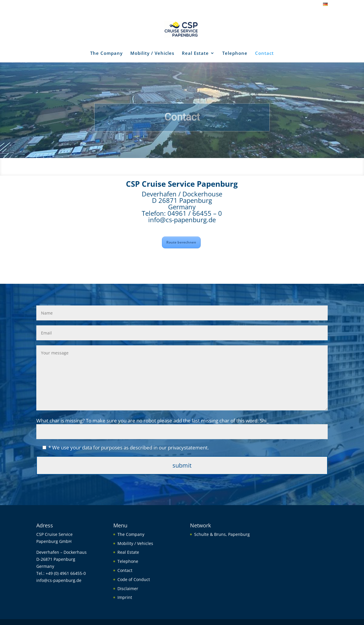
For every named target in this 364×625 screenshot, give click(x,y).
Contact (264, 54)
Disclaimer (128, 589)
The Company (106, 54)
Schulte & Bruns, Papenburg (222, 534)
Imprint (125, 597)
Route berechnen (181, 242)
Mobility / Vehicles (152, 54)
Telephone (235, 54)
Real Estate (195, 54)
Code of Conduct (134, 579)
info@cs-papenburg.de (182, 220)
